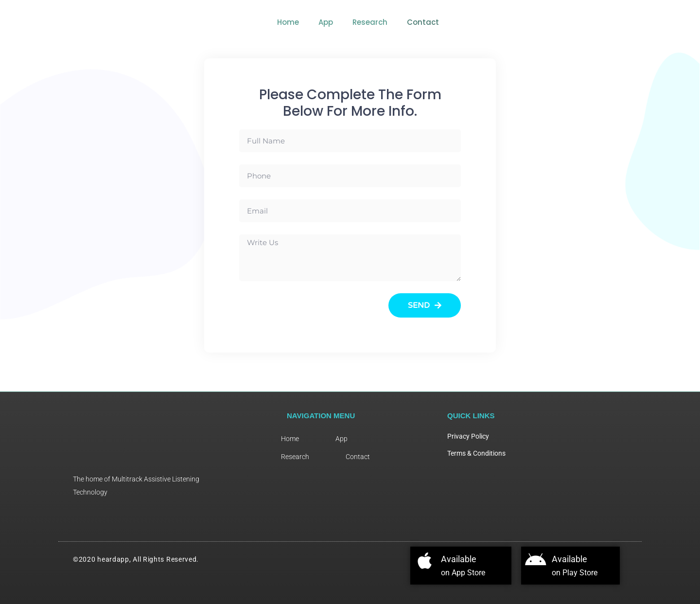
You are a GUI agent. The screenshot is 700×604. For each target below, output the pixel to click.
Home (466, 22)
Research (548, 22)
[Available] (427, 564)
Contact (601, 22)
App (504, 22)
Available (468, 559)
